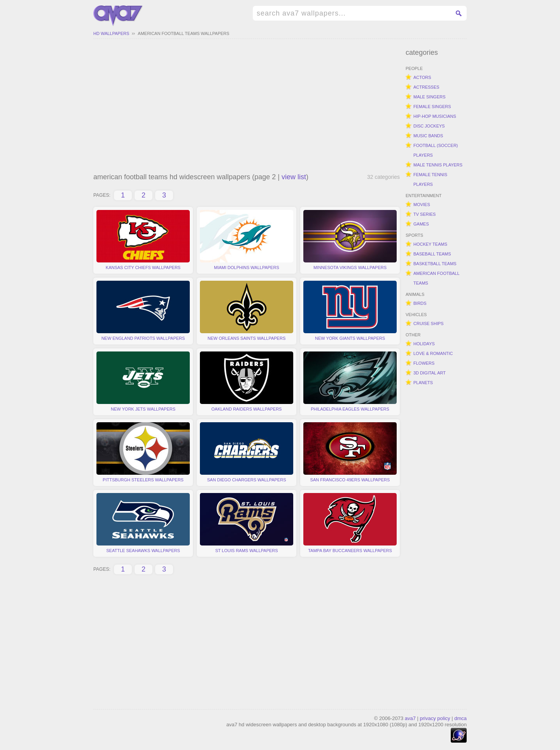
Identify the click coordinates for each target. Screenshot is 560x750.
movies (422, 205)
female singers (432, 107)
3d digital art (430, 373)
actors (422, 77)
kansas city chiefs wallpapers (143, 240)
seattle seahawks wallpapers (143, 523)
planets (423, 383)
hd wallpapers (111, 33)
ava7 (410, 718)
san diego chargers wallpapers (247, 452)
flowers (424, 363)
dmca (460, 718)
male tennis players (438, 165)
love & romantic (433, 353)
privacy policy (435, 718)
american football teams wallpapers (183, 33)
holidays (424, 344)
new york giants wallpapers (350, 311)
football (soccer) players (436, 150)
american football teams (437, 278)
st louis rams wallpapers (247, 523)
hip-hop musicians (435, 116)
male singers (430, 97)
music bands (428, 136)
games (421, 224)
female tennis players (430, 179)
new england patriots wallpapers (143, 311)
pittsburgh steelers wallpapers (143, 452)
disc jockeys (429, 126)
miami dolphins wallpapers (247, 240)
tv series (424, 214)
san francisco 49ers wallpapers (350, 452)
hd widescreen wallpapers (118, 16)
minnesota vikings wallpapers (350, 240)
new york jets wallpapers (143, 381)
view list (294, 177)
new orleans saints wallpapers (247, 311)
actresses (426, 87)
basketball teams (435, 264)
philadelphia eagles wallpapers (350, 381)
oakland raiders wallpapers (247, 381)
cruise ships (429, 323)
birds (420, 303)
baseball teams (432, 254)
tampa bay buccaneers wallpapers (350, 523)
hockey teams (430, 244)
